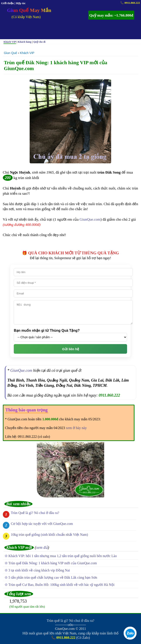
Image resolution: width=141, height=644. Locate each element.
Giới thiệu (7, 3)
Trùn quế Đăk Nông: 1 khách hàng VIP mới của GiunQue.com (53, 563)
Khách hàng (25, 42)
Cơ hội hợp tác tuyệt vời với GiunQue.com (42, 524)
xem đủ (42, 548)
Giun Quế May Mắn (29, 10)
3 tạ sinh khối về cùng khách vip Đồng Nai (39, 570)
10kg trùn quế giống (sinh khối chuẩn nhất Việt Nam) (49, 535)
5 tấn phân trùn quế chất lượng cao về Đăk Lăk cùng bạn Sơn (53, 577)
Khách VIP (27, 53)
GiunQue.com (90, 219)
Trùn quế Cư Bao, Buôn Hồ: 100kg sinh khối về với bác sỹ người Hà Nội (62, 585)
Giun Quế (10, 53)
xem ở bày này (76, 428)
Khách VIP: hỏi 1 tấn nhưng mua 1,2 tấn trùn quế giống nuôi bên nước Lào (63, 556)
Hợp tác (21, 3)
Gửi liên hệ (70, 349)
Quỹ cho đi (39, 42)
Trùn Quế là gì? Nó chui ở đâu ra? (35, 513)
